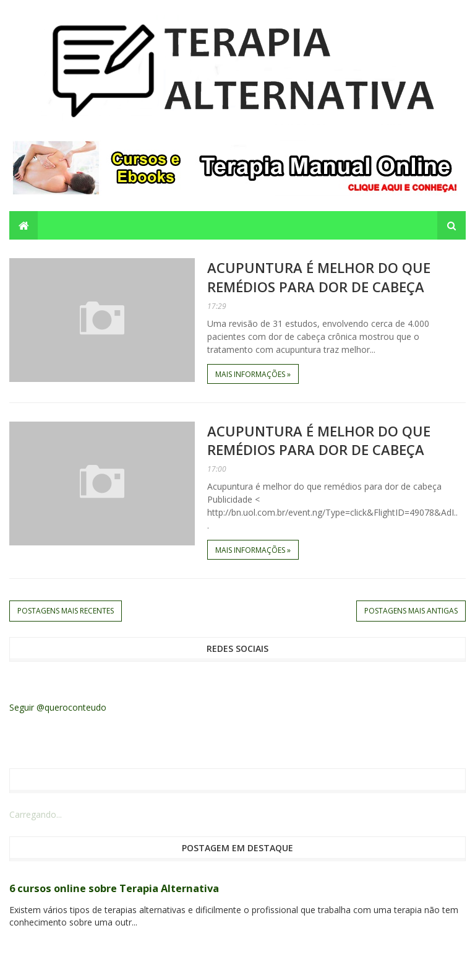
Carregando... (36, 814)
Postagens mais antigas (411, 611)
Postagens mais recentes (66, 611)
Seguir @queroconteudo (58, 707)
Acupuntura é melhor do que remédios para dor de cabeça (319, 277)
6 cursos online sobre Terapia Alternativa (114, 888)
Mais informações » (253, 374)
